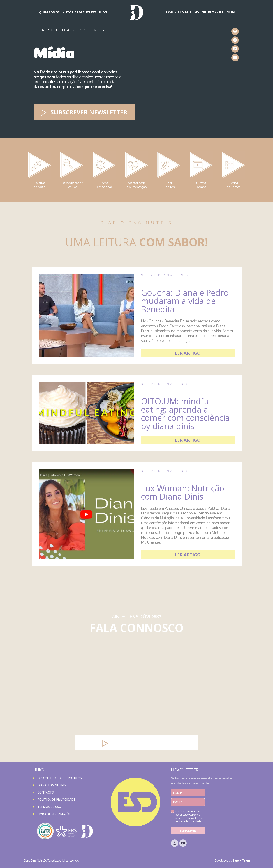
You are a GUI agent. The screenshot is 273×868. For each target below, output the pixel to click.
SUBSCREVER (188, 831)
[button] (84, 112)
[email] (188, 802)
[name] (188, 792)
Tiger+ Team (241, 860)
